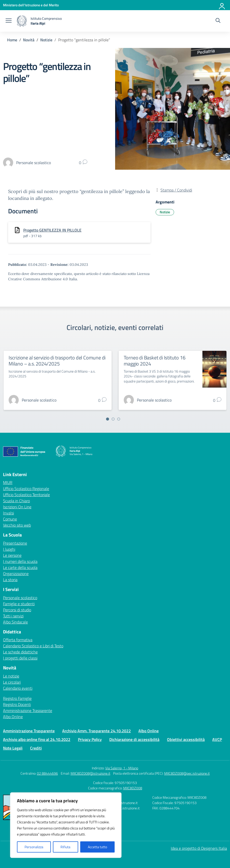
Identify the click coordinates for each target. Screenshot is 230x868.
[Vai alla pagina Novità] (29, 40)
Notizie (165, 212)
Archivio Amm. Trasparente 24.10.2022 (97, 731)
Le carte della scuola (20, 567)
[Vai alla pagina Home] (12, 40)
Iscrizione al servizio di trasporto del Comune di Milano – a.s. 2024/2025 (57, 361)
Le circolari (12, 682)
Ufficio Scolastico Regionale (26, 489)
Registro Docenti (17, 704)
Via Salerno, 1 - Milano (122, 768)
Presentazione (15, 543)
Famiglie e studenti (19, 604)
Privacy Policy (90, 739)
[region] (66, 825)
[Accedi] (222, 5)
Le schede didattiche (20, 652)
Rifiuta (65, 847)
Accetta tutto (97, 847)
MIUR (8, 482)
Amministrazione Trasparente (28, 710)
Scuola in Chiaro (16, 501)
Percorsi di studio (17, 610)
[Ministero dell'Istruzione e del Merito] (31, 5)
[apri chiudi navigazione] (9, 21)
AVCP (217, 739)
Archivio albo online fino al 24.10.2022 (37, 739)
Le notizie (11, 676)
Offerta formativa (18, 640)
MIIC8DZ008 (133, 788)
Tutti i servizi (13, 616)
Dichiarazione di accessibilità (134, 739)
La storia (10, 580)
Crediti (36, 748)
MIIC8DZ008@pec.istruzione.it (187, 773)
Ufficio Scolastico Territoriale (26, 495)
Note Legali (13, 748)
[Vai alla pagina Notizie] (46, 40)
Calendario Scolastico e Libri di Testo (33, 646)
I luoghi (9, 549)
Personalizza (34, 847)
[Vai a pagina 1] (108, 419)
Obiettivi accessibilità (186, 739)
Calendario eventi (18, 688)
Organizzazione (16, 574)
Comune (10, 519)
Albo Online (13, 717)
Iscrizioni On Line (17, 507)
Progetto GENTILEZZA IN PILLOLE (52, 230)
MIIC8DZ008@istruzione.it (90, 773)
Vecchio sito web (17, 525)
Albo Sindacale (15, 622)
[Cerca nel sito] (218, 21)
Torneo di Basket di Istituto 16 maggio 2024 (155, 361)
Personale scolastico (20, 598)
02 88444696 (47, 773)
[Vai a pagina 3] (119, 419)
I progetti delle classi (20, 658)
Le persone (12, 555)
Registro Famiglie (17, 698)
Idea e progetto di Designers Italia (199, 848)
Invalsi (8, 513)
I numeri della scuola (20, 561)
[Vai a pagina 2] (113, 419)
